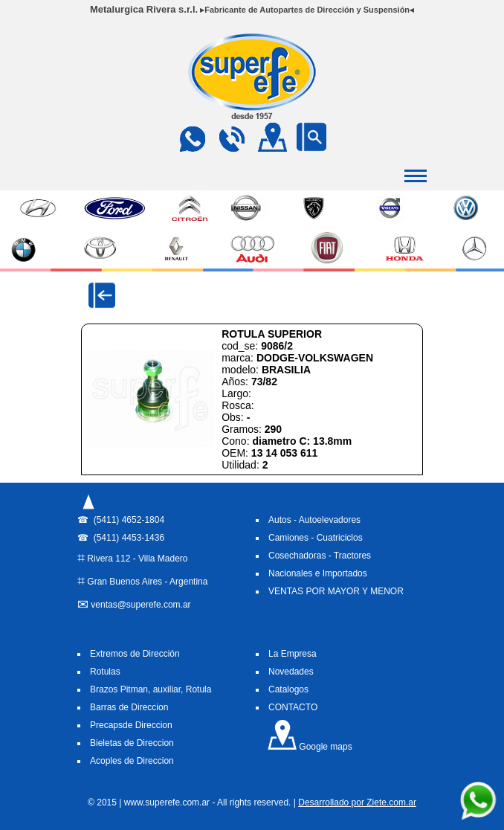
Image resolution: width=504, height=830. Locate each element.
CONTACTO (293, 707)
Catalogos (288, 689)
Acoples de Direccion (132, 761)
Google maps (310, 747)
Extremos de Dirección (135, 654)
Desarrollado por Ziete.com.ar (357, 802)
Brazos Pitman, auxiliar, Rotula (151, 689)
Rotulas (105, 672)
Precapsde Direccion (131, 725)
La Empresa (293, 654)
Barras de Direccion (129, 707)
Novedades (291, 672)
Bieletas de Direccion (132, 743)
